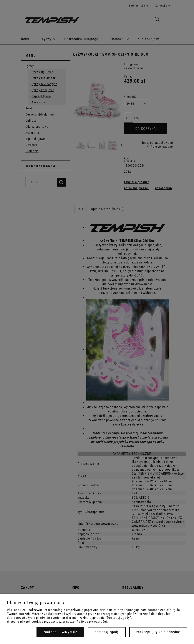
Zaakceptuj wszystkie (60, 632)
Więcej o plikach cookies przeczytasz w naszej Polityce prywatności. (57, 622)
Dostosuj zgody (107, 632)
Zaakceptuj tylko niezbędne (158, 632)
